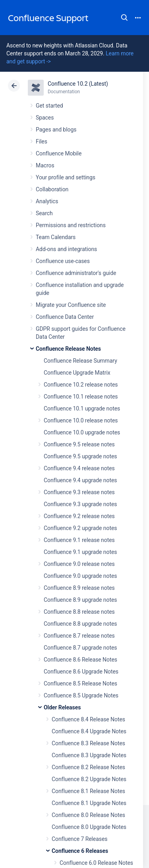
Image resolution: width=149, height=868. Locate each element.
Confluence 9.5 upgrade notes (80, 456)
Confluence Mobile (59, 153)
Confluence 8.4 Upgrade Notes (89, 731)
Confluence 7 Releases (79, 839)
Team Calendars (56, 237)
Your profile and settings (66, 177)
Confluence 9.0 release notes (79, 564)
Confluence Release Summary (80, 361)
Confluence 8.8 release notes (79, 612)
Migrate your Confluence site (71, 305)
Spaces (45, 118)
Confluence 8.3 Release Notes (88, 743)
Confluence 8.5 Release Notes (80, 683)
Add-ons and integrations (66, 249)
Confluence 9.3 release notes (79, 492)
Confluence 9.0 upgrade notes (80, 576)
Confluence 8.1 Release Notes (88, 791)
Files (42, 141)
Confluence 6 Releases (80, 851)
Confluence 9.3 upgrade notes (80, 504)
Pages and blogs (56, 130)
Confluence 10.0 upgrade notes (82, 432)
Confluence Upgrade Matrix (77, 373)
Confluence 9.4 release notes (79, 468)
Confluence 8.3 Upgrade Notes (89, 755)
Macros (45, 165)
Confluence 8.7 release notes (79, 636)
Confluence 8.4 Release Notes (88, 719)
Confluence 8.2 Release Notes (88, 767)
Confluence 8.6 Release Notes (80, 660)
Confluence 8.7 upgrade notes (80, 648)
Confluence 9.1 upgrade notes (80, 552)
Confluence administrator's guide (76, 273)
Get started (49, 106)
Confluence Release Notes (68, 349)
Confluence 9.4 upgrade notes (80, 480)
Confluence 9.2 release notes (79, 516)
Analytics (47, 201)
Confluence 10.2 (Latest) (78, 84)
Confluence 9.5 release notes (79, 444)
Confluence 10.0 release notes (81, 420)
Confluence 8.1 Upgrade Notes (89, 803)
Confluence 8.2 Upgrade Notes (89, 779)
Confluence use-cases (63, 261)
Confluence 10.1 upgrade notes (82, 408)
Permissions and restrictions (71, 225)
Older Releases (62, 707)
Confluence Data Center (65, 317)
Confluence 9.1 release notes (79, 540)
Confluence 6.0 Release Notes (96, 863)
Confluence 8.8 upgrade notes (80, 624)
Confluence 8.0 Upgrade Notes (89, 827)
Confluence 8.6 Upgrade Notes (81, 672)
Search (124, 18)
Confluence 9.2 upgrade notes (80, 528)
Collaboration (52, 189)
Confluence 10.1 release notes (81, 397)
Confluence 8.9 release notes (79, 588)
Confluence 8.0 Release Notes (88, 815)
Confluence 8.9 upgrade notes (80, 600)
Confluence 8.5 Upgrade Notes (81, 695)
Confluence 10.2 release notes (81, 385)
